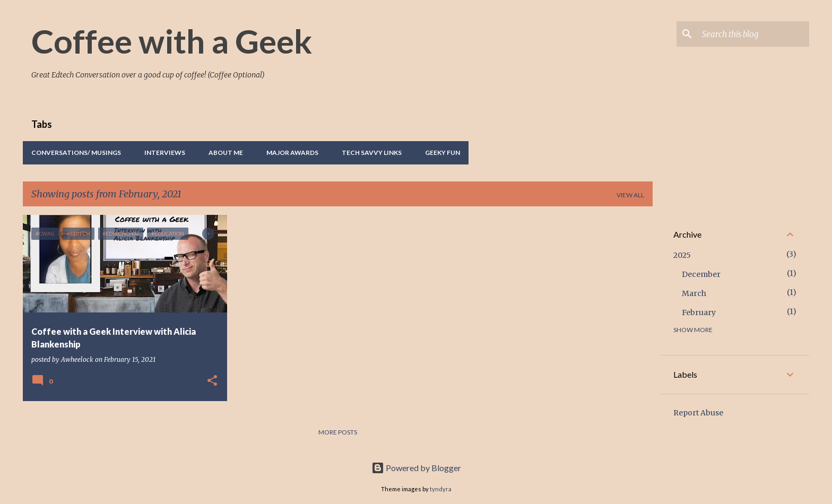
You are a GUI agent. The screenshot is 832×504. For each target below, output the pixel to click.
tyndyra (441, 489)
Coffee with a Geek (172, 41)
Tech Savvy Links (372, 153)
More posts (338, 432)
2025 (682, 255)
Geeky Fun (443, 153)
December (701, 274)
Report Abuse (698, 413)
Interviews (165, 153)
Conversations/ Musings (76, 153)
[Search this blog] (753, 34)
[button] (212, 381)
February (699, 312)
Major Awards (292, 153)
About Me (226, 153)
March (694, 293)
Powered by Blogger (416, 468)
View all (630, 195)
